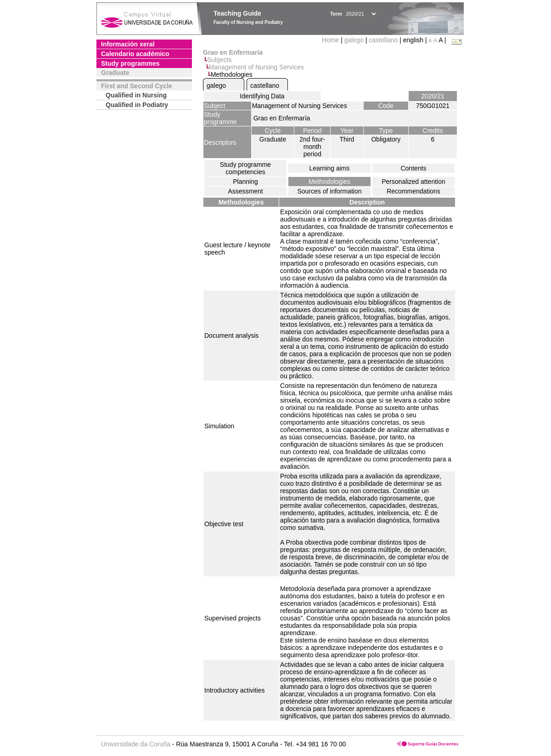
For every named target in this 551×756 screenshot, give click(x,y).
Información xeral (128, 44)
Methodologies (329, 182)
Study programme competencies (245, 168)
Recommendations (413, 191)
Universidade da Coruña (136, 744)
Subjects (219, 60)
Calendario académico (135, 54)
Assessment (245, 191)
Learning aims (330, 168)
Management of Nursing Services (256, 67)
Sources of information (329, 191)
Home (331, 40)
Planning (245, 182)
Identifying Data (262, 96)
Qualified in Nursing (136, 95)
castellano (383, 40)
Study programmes (130, 63)
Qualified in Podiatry (137, 105)
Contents (413, 168)
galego (354, 40)
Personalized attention (413, 182)
